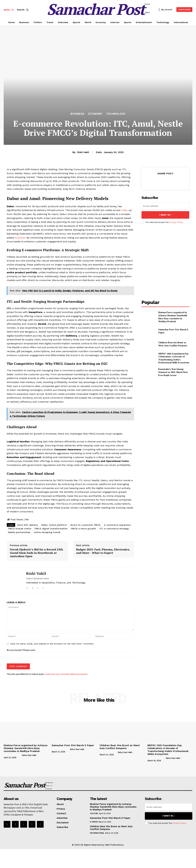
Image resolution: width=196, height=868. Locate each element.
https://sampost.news (37, 578)
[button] (23, 10)
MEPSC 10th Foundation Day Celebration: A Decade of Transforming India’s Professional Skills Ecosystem (174, 358)
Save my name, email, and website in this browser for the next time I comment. (52, 644)
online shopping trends (47, 532)
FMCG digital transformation (51, 529)
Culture (94, 813)
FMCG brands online (20, 529)
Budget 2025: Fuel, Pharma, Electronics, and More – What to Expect (103, 551)
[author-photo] (12, 755)
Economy (95, 114)
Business (77, 114)
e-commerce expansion (117, 525)
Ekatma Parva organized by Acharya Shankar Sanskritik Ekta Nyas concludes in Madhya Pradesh (173, 317)
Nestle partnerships (19, 532)
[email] (165, 206)
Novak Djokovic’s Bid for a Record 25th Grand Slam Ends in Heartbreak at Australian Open (36, 553)
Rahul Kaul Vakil (29, 755)
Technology (116, 114)
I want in (165, 215)
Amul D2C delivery (28, 525)
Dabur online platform (54, 525)
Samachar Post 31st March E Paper (73, 745)
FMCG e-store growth (84, 529)
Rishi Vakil (83, 152)
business (20, 238)
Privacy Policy (176, 222)
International (97, 833)
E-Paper (94, 822)
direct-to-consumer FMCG (85, 525)
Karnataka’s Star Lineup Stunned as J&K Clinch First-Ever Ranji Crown (173, 372)
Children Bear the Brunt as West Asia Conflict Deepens (173, 344)
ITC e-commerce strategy (114, 529)
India (124, 210)
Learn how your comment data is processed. (66, 674)
